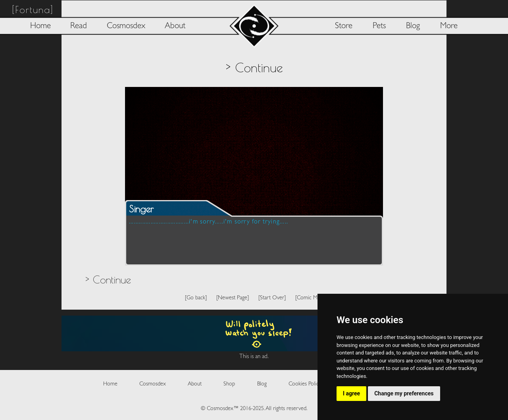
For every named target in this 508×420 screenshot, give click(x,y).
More (449, 26)
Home (40, 26)
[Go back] (196, 298)
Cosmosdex (126, 26)
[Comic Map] (310, 298)
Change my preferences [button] (404, 393)
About (175, 26)
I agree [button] (351, 393)
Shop (229, 384)
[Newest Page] (233, 298)
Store (344, 26)
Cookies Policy (305, 384)
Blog (413, 26)
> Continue (108, 279)
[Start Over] (272, 298)
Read (79, 26)
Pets (379, 26)
